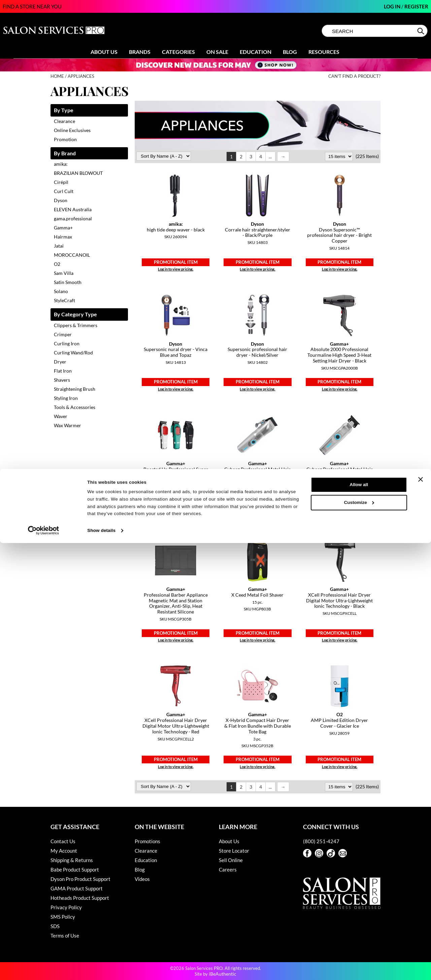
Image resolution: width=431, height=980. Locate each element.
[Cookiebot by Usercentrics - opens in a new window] (44, 967)
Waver (61, 416)
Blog (290, 52)
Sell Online (231, 860)
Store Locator (234, 851)
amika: (61, 164)
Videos (142, 879)
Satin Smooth (68, 282)
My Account (64, 851)
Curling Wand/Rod (73, 353)
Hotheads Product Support (80, 898)
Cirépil (61, 182)
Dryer (60, 362)
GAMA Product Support (77, 888)
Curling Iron (67, 343)
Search (421, 31)
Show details (101, 967)
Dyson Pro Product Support (80, 879)
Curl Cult (64, 191)
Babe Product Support (75, 870)
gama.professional (73, 218)
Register (416, 6)
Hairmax (63, 237)
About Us (104, 52)
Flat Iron (63, 371)
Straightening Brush (75, 389)
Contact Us (63, 841)
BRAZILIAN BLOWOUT (78, 173)
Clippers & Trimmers (76, 325)
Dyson (61, 200)
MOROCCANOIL (72, 255)
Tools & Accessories (75, 407)
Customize (359, 939)
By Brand (65, 153)
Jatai (59, 246)
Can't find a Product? (354, 76)
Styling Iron (66, 398)
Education (256, 52)
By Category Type (75, 314)
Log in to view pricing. (176, 269)
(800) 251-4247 (321, 841)
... (270, 156)
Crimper (63, 334)
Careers (228, 870)
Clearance (64, 121)
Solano (61, 291)
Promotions (147, 841)
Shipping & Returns (72, 860)
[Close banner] (421, 916)
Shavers (62, 380)
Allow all (359, 922)
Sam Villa (64, 273)
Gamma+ (63, 228)
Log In (393, 6)
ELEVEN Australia (73, 209)
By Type (64, 110)
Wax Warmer (68, 425)
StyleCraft (64, 300)
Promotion (65, 139)
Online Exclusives (72, 130)
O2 (57, 264)
